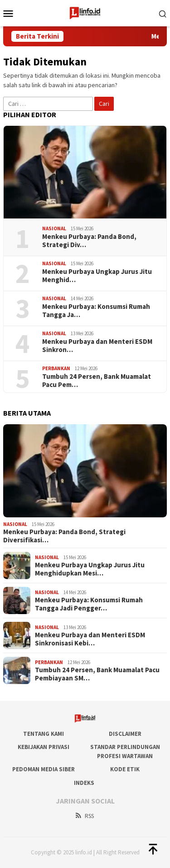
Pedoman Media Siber (44, 769)
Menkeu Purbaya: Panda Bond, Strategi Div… (89, 241)
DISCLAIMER (125, 734)
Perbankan (56, 368)
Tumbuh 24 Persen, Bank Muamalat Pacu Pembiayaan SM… (97, 674)
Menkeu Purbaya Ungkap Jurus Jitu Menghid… (97, 276)
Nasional (54, 228)
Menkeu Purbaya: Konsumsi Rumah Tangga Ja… (96, 311)
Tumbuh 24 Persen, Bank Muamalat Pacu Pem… (97, 381)
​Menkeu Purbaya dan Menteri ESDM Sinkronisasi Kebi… (90, 639)
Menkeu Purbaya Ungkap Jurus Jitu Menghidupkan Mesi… (90, 569)
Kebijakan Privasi (44, 747)
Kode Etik (125, 769)
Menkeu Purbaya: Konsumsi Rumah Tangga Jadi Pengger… (89, 604)
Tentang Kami (44, 734)
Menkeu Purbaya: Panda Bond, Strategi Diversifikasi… (64, 536)
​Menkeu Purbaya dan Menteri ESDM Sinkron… (97, 346)
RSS (84, 816)
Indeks (84, 783)
